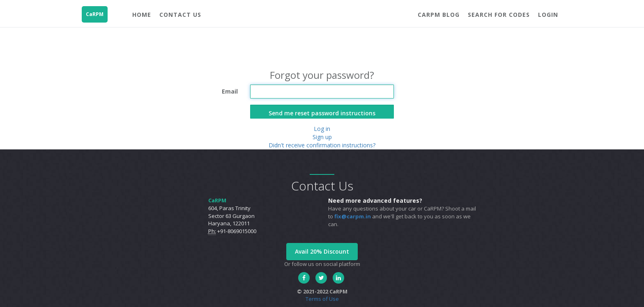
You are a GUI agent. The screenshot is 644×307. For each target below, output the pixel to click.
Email (230, 91)
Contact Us (180, 15)
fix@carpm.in (353, 216)
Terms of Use (322, 299)
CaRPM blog (439, 15)
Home (142, 15)
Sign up (322, 137)
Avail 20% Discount (322, 251)
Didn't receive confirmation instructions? (322, 145)
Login (548, 15)
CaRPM (95, 14)
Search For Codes (499, 15)
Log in (322, 129)
